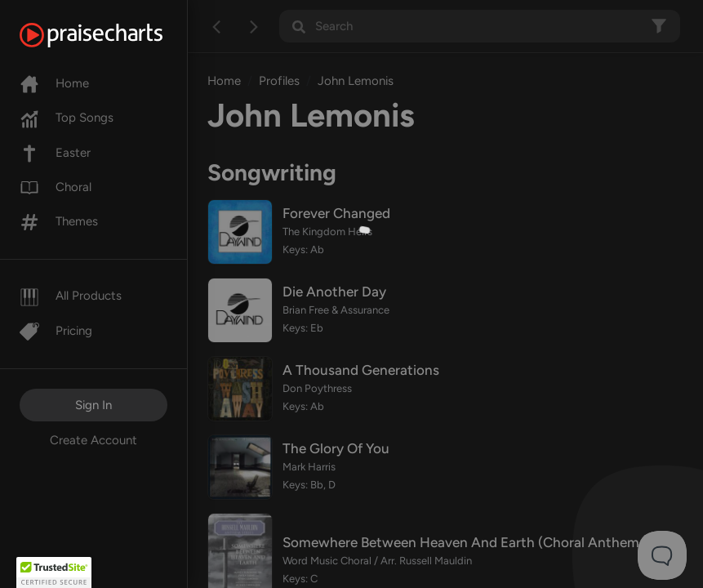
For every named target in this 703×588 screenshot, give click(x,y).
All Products (71, 296)
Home (54, 83)
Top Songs (67, 118)
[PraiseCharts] (111, 35)
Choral (56, 187)
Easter (55, 153)
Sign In (93, 405)
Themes (59, 221)
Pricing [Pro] (56, 331)
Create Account (93, 440)
